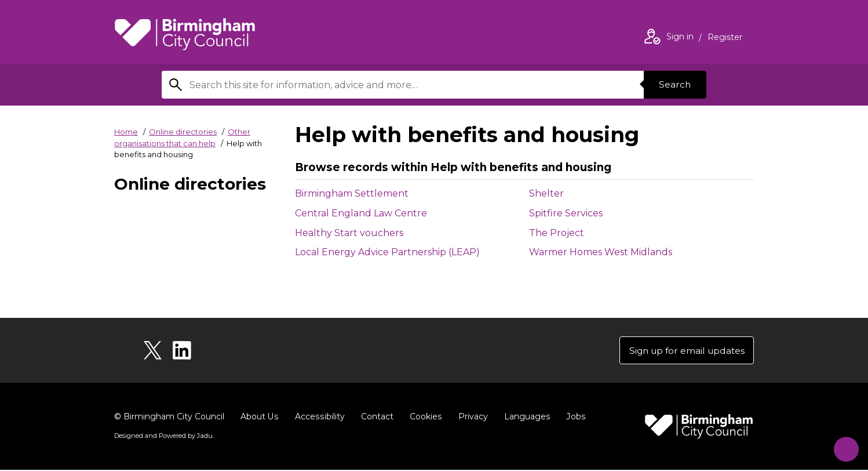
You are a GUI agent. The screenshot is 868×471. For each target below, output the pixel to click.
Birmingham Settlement (352, 193)
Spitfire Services (566, 213)
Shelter (546, 193)
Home (126, 132)
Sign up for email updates (684, 351)
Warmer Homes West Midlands (601, 252)
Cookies (424, 418)
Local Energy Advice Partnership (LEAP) (387, 252)
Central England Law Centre (361, 213)
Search (674, 84)
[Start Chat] (843, 446)
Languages (525, 418)
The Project (557, 233)
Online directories (183, 132)
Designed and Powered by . (163, 437)
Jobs (573, 418)
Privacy (471, 418)
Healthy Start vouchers (349, 233)
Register (725, 38)
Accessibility (319, 418)
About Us (259, 418)
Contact (375, 418)
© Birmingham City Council (169, 418)
